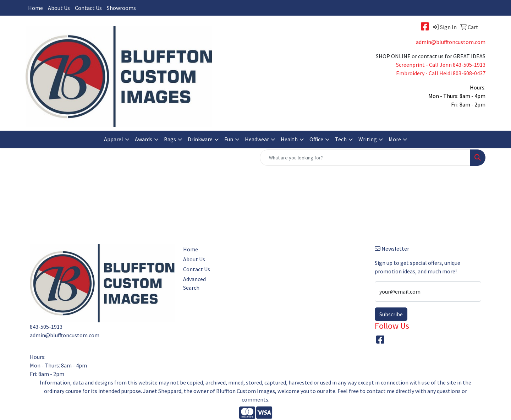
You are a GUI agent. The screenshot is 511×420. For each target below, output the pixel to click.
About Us (59, 8)
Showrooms (121, 8)
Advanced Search (194, 283)
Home (35, 8)
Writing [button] (368, 139)
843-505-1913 (469, 65)
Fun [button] (229, 139)
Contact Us (88, 8)
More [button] (395, 139)
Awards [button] (144, 139)
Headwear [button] (257, 139)
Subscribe (391, 314)
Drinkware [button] (200, 139)
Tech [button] (341, 139)
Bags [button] (170, 139)
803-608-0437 (469, 73)
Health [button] (289, 139)
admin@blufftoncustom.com (451, 42)
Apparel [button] (114, 139)
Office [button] (316, 139)
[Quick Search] (365, 158)
